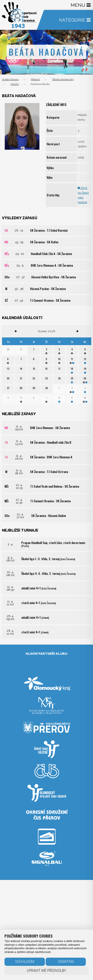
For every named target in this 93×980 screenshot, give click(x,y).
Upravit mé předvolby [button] (46, 971)
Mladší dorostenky (63, 79)
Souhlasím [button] (25, 962)
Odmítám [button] (66, 962)
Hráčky (15, 84)
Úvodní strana (10, 79)
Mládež (35, 79)
